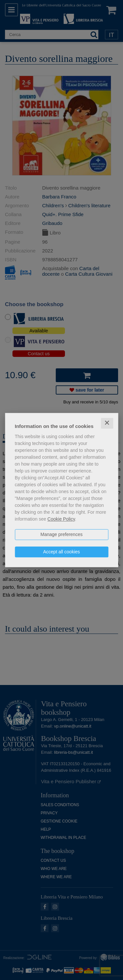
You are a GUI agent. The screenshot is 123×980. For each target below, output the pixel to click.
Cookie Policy (61, 519)
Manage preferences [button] (61, 534)
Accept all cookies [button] (61, 552)
